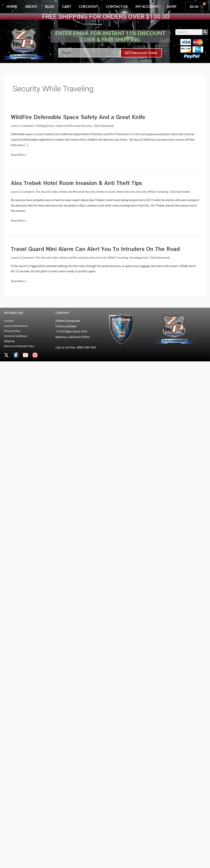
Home (12, 6)
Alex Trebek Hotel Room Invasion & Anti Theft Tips (76, 183)
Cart (67, 6)
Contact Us (117, 6)
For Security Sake (47, 192)
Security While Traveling (152, 192)
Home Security (126, 192)
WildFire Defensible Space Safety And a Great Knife (78, 117)
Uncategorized (139, 258)
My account (147, 6)
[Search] (205, 32)
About (31, 6)
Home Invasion (106, 192)
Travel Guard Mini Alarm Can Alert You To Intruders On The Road (95, 249)
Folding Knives (45, 126)
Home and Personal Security (74, 126)
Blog (50, 6)
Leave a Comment (22, 126)
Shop (172, 6)
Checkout (89, 6)
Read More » (19, 154)
